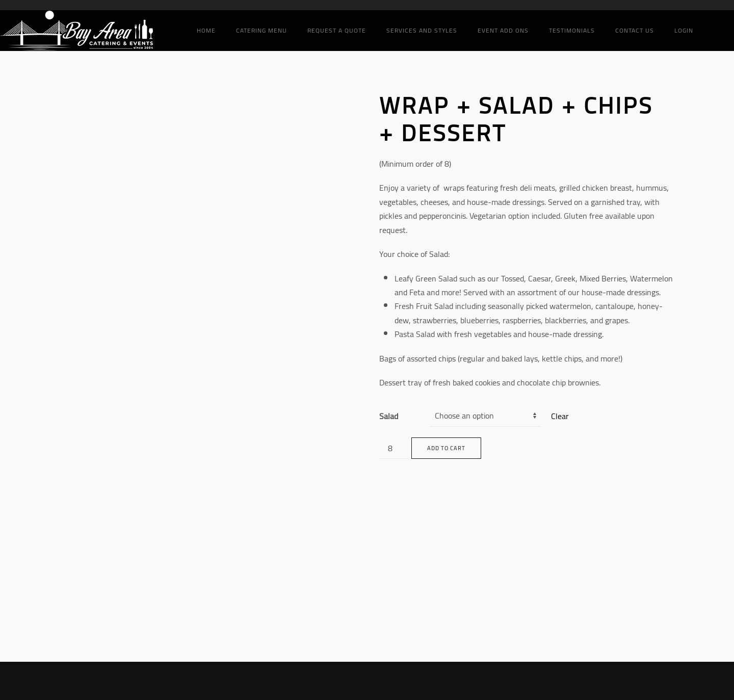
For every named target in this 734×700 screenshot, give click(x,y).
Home (206, 30)
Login (684, 30)
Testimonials (572, 30)
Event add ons (503, 30)
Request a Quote (337, 30)
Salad (389, 416)
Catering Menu (261, 30)
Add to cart (446, 448)
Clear (560, 416)
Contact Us (635, 30)
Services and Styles (422, 30)
